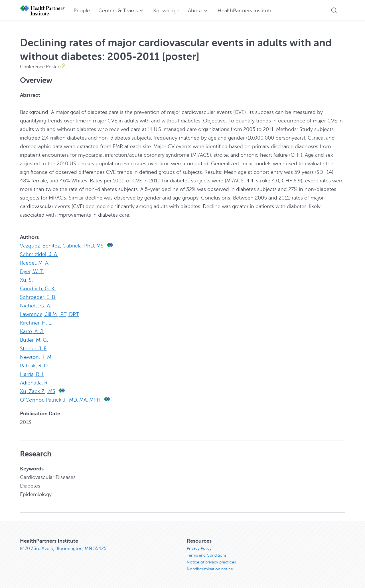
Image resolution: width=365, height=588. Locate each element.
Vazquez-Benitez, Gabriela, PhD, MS (62, 246)
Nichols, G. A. (36, 306)
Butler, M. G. (34, 340)
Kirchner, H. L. (36, 323)
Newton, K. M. (36, 357)
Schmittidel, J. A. (39, 254)
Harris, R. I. (32, 374)
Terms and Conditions (207, 555)
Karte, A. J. (32, 331)
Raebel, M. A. (35, 263)
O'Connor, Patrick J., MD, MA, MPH (60, 400)
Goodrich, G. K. (38, 289)
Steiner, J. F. (34, 349)
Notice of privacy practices (211, 562)
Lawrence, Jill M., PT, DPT (49, 314)
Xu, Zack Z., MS (38, 391)
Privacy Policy (199, 548)
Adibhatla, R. (34, 383)
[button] (334, 10)
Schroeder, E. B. (38, 297)
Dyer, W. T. (32, 271)
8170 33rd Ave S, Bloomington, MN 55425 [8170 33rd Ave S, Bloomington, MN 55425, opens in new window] (63, 549)
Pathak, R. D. (34, 366)
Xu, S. (26, 280)
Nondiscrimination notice (210, 569)
